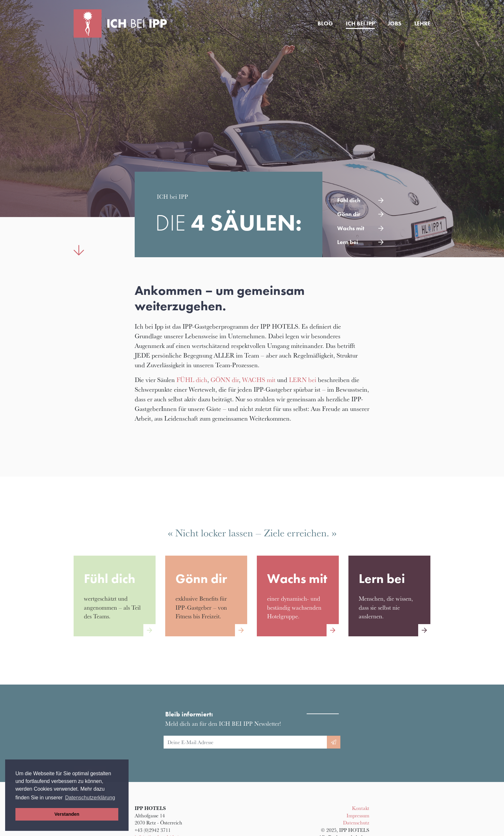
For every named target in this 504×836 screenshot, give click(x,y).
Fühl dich (349, 200)
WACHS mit (259, 380)
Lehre (422, 23)
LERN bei (303, 380)
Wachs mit (351, 228)
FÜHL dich (192, 380)
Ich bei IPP (360, 23)
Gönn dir (349, 214)
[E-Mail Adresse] (245, 742)
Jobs (395, 23)
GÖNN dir (225, 380)
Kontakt (361, 808)
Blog (325, 23)
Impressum (358, 815)
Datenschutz (356, 822)
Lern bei (348, 242)
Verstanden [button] (67, 814)
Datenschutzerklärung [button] (90, 798)
